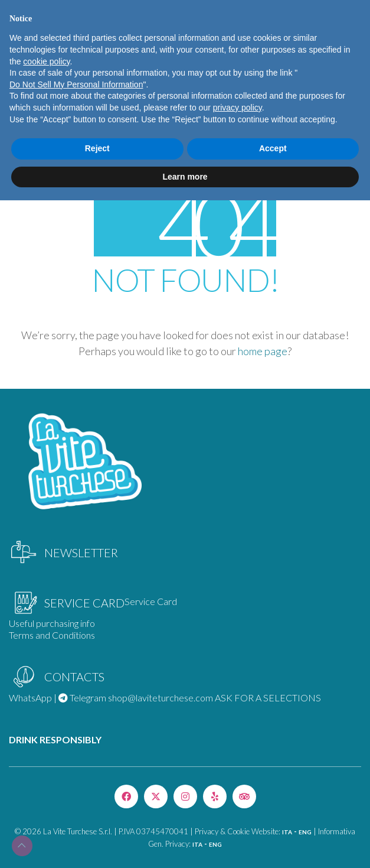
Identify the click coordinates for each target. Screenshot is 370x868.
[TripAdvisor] (244, 797)
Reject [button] (97, 148)
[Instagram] (185, 797)
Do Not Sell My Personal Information (76, 84)
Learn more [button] (185, 177)
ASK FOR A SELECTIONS (268, 698)
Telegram (82, 698)
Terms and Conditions (52, 635)
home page (263, 351)
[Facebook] (126, 797)
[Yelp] (215, 797)
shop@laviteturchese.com (161, 698)
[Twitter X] (156, 797)
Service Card (151, 601)
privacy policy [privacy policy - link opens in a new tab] (238, 108)
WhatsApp (30, 698)
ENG (305, 832)
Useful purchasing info (52, 623)
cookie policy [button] (46, 61)
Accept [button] (273, 148)
